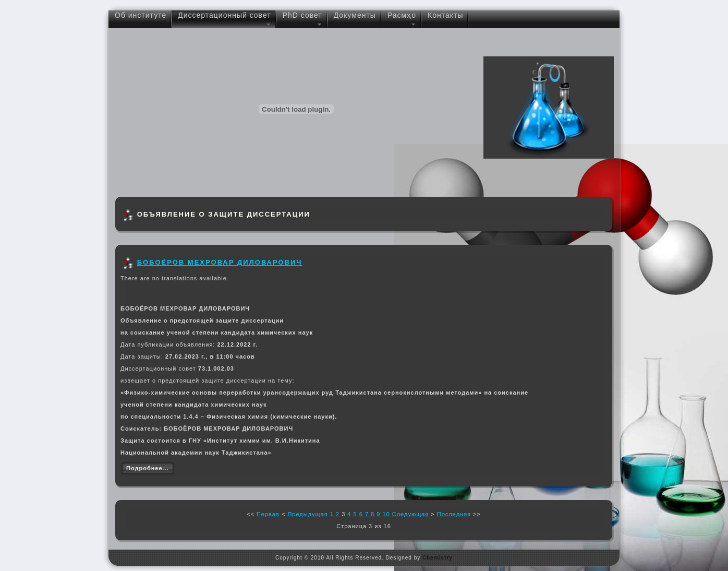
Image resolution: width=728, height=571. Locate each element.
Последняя (454, 514)
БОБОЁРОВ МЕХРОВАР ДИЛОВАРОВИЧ (220, 262)
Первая (268, 514)
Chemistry (438, 558)
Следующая (411, 514)
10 (386, 514)
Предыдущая (307, 514)
